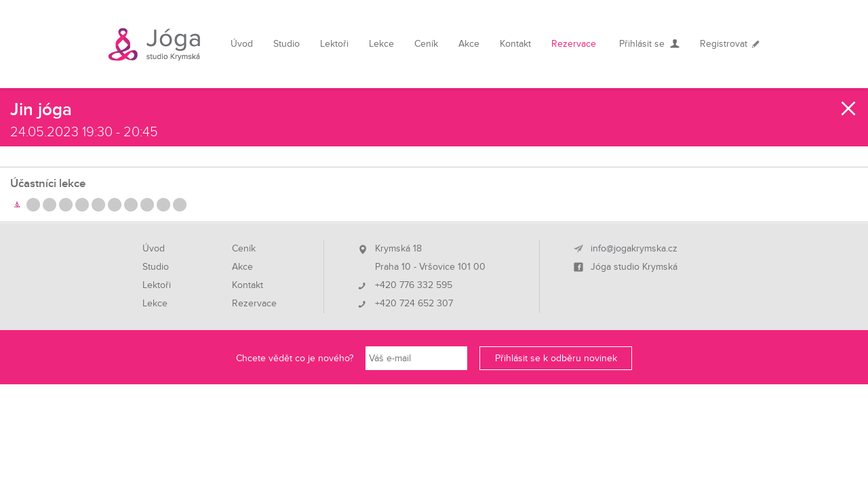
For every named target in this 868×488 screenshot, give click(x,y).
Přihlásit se (642, 44)
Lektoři (334, 44)
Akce (469, 44)
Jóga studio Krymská (634, 267)
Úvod (242, 44)
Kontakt (515, 44)
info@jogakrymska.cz (634, 249)
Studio (287, 44)
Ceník (426, 44)
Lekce (381, 44)
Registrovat (724, 44)
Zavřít (849, 108)
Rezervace (574, 44)
